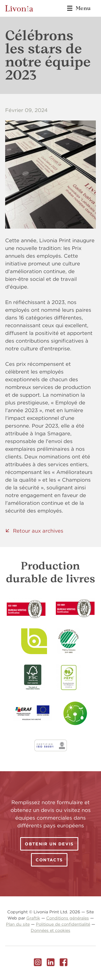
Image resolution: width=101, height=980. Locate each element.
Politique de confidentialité (63, 924)
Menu (79, 8)
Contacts (49, 860)
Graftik (33, 918)
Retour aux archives (38, 531)
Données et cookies (50, 930)
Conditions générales (68, 918)
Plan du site (18, 924)
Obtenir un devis (49, 844)
